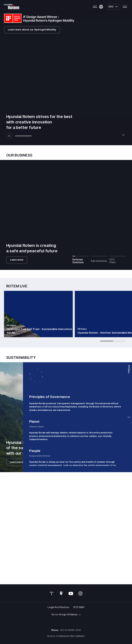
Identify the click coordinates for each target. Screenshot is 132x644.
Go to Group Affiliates (66, 615)
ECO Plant (118, 260)
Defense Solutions (81, 260)
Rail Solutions (99, 259)
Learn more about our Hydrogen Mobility (32, 30)
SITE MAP (79, 607)
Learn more (17, 260)
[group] (38, 314)
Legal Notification (58, 607)
